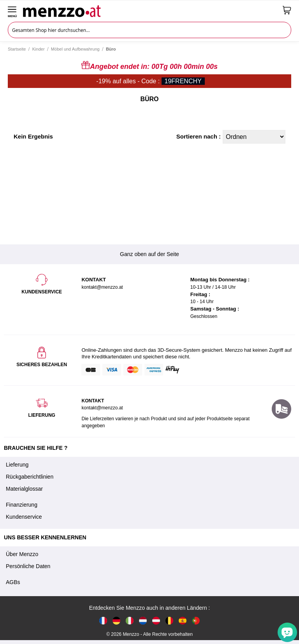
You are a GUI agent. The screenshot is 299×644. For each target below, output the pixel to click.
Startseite (17, 49)
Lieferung (17, 465)
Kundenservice (24, 517)
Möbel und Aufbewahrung (75, 49)
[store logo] (150, 10)
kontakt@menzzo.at (102, 408)
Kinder (39, 49)
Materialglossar (24, 489)
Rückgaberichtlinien (30, 477)
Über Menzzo (22, 554)
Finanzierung (22, 505)
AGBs (13, 582)
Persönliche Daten (28, 566)
